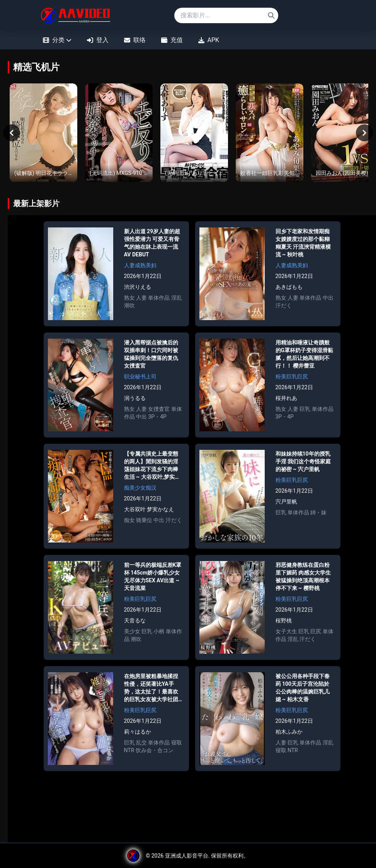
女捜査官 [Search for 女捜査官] (159, 411)
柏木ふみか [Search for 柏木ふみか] (289, 734)
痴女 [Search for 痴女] (129, 522)
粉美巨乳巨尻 (292, 378)
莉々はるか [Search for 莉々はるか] (138, 734)
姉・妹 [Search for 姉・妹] (318, 514)
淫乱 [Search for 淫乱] (177, 300)
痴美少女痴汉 (140, 490)
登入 (98, 40)
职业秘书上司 (140, 378)
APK (209, 40)
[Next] (364, 134)
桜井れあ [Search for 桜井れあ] (286, 400)
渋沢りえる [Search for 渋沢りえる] (138, 289)
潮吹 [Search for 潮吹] (129, 307)
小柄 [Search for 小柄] (159, 633)
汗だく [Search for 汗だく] (284, 307)
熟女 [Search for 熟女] (129, 300)
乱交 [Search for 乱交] (141, 744)
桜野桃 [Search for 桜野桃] (284, 622)
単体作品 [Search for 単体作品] (159, 300)
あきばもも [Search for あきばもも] (289, 289)
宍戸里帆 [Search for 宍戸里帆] (286, 504)
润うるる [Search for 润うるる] (135, 400)
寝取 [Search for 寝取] (177, 744)
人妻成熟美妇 (140, 267)
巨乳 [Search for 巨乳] (305, 411)
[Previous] (12, 134)
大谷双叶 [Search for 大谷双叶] (135, 511)
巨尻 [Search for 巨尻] (316, 633)
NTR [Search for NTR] (129, 752)
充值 (172, 40)
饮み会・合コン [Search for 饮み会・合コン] (155, 752)
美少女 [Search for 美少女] (132, 633)
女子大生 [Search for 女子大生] (286, 633)
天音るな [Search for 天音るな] (135, 622)
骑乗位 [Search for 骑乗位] (144, 522)
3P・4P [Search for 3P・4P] (157, 419)
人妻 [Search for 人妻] (141, 300)
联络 (135, 40)
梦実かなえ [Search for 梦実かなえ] (160, 511)
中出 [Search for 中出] (328, 300)
